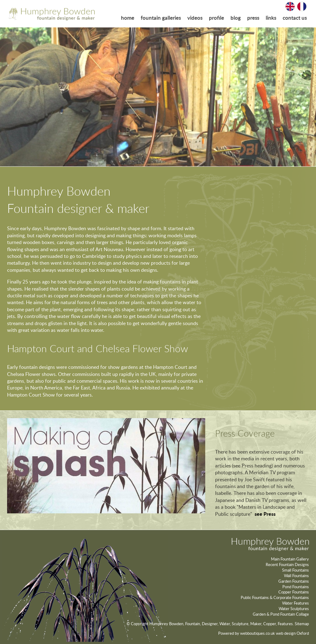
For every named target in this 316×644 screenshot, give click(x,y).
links (271, 18)
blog (236, 18)
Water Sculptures (294, 609)
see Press (265, 514)
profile (216, 18)
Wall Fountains (296, 576)
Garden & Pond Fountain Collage (281, 614)
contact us (295, 18)
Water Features (295, 603)
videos (195, 18)
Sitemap (302, 624)
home (128, 18)
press (253, 18)
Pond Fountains (296, 587)
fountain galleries (161, 18)
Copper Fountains (294, 592)
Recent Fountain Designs (287, 565)
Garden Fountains (294, 581)
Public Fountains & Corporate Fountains (275, 597)
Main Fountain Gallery (290, 559)
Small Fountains (295, 570)
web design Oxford (292, 633)
